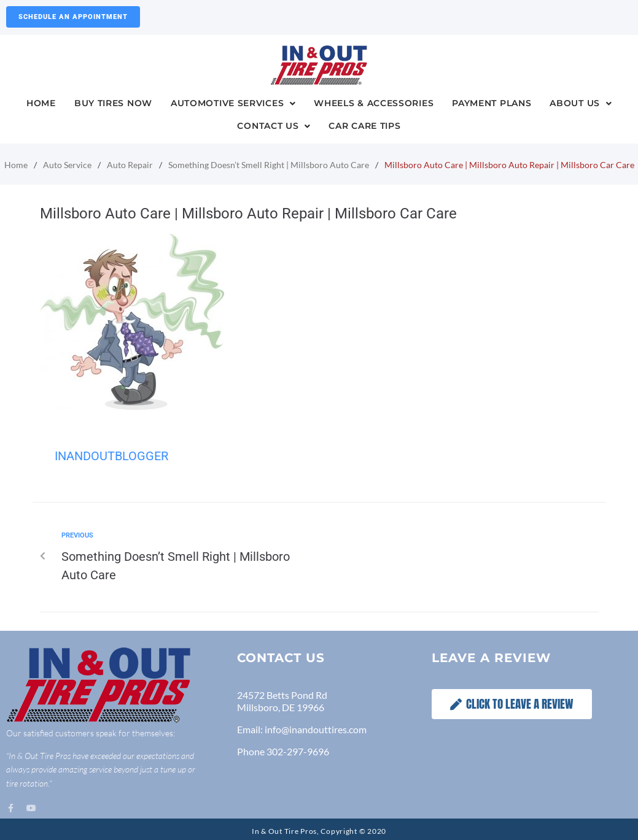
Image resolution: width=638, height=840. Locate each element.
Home (16, 165)
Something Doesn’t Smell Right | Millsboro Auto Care (269, 165)
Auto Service (67, 165)
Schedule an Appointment (73, 17)
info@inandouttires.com (316, 729)
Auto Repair (130, 165)
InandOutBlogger (111, 456)
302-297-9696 (298, 751)
